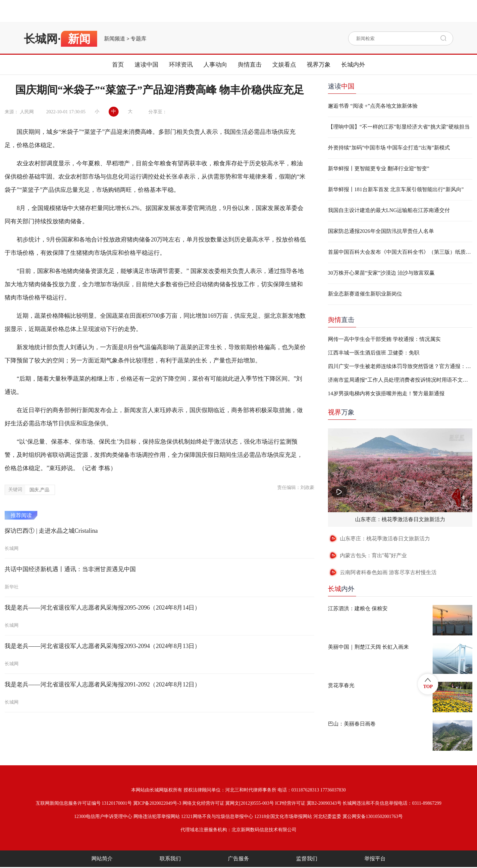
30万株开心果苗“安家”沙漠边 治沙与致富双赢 (381, 273)
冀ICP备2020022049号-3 (157, 803)
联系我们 (170, 859)
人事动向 (215, 65)
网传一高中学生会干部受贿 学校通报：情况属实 (384, 339)
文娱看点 (284, 65)
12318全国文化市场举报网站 (283, 816)
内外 (341, 589)
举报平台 (375, 859)
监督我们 (307, 859)
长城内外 (353, 65)
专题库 (138, 39)
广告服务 (238, 859)
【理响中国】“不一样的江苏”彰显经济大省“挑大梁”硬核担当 (399, 127)
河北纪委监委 (327, 816)
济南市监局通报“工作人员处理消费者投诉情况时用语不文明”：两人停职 (400, 380)
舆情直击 (250, 65)
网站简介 (102, 859)
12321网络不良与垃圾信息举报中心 (217, 816)
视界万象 (319, 65)
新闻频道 (115, 39)
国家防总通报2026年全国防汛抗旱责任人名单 (381, 231)
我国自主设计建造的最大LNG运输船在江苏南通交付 (389, 210)
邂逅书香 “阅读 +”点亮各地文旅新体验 (373, 106)
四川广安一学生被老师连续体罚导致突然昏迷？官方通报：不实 (400, 366)
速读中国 (146, 65)
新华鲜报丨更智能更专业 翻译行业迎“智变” (379, 168)
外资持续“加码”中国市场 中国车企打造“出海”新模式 (389, 148)
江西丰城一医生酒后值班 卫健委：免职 (374, 353)
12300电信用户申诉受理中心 (103, 816)
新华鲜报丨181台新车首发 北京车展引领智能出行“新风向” (396, 189)
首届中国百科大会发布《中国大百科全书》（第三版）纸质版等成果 (400, 252)
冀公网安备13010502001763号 (373, 816)
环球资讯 (181, 65)
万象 (341, 412)
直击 (341, 320)
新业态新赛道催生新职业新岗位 (365, 294)
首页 (118, 65)
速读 (341, 86)
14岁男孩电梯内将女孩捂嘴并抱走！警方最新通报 (386, 393)
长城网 (41, 39)
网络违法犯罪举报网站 (157, 816)
